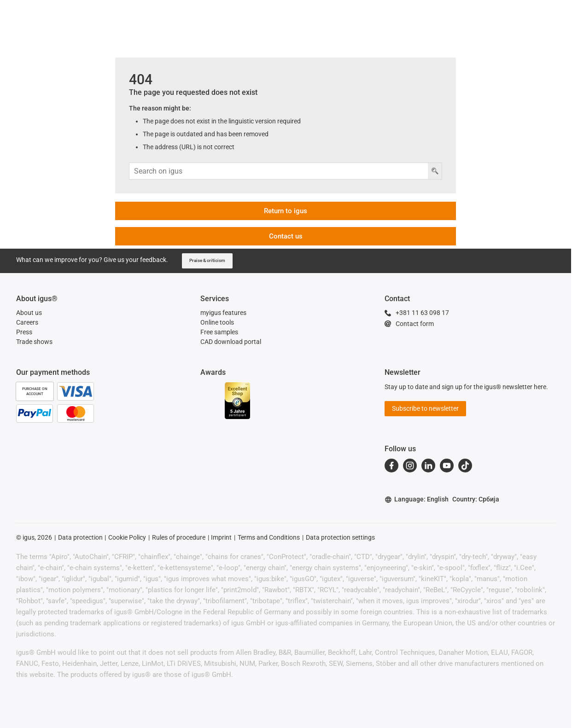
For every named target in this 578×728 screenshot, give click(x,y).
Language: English (417, 499)
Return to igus (286, 211)
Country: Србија (476, 499)
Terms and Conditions (269, 537)
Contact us (286, 236)
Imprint (221, 537)
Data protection (80, 537)
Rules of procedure (179, 537)
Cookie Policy (127, 537)
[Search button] (435, 171)
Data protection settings (340, 537)
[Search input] (279, 171)
